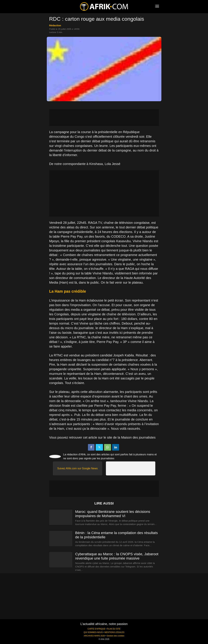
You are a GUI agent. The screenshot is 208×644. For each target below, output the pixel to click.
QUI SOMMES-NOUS (93, 632)
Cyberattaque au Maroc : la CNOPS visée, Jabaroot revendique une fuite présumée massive (117, 556)
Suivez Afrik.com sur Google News (77, 468)
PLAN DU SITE (114, 629)
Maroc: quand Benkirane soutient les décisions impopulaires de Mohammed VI (113, 514)
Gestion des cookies (115, 636)
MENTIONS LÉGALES (114, 632)
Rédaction (55, 25)
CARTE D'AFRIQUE (96, 629)
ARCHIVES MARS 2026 (94, 636)
